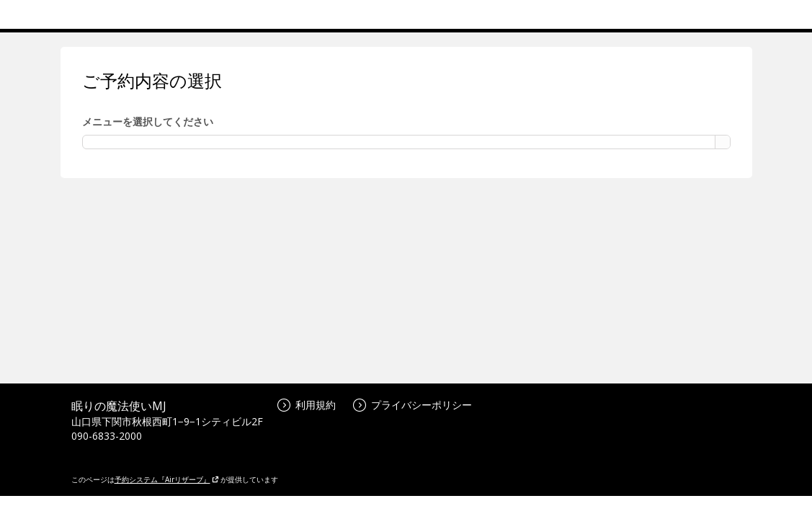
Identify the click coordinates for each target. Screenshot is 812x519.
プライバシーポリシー (412, 405)
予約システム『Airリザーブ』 (167, 479)
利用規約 (307, 405)
